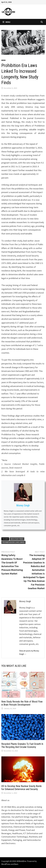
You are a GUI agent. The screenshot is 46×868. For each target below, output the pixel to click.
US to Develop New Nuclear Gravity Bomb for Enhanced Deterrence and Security (21, 788)
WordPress (6, 864)
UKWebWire (21, 861)
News (3, 60)
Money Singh (23, 505)
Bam (16, 864)
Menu (6, 22)
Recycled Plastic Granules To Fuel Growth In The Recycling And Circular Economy (22, 745)
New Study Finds (17, 539)
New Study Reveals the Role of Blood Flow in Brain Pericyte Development (22, 703)
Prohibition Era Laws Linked (13, 542)
